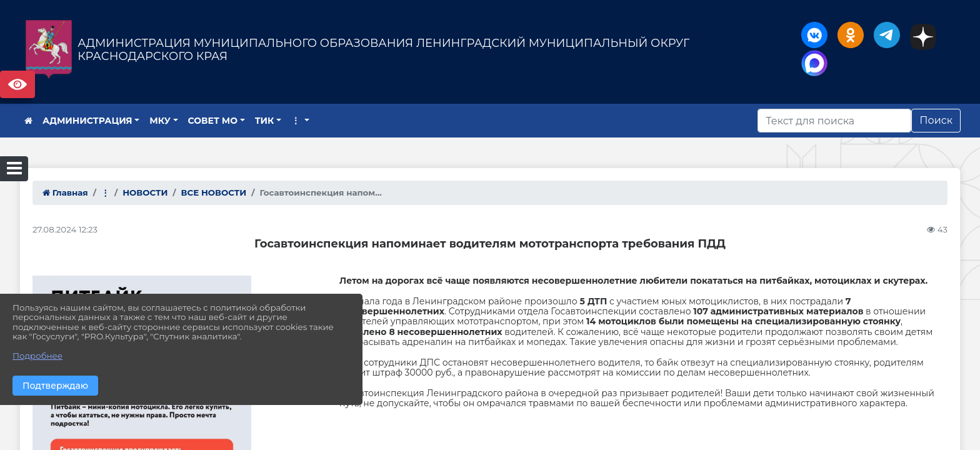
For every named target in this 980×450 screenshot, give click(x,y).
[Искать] (834, 121)
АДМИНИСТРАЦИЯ (87, 121)
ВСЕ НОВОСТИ (214, 192)
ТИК (265, 121)
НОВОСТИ (145, 192)
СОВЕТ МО (213, 121)
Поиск (936, 120)
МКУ (160, 121)
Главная (65, 192)
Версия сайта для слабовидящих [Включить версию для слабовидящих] (17, 84)
